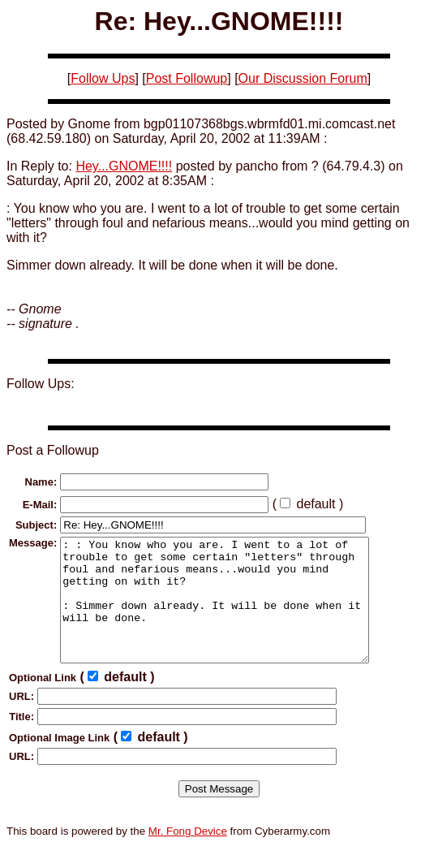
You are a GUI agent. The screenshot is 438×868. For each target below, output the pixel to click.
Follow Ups (103, 78)
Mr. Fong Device (188, 855)
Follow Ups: (41, 384)
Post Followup (187, 78)
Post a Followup (53, 450)
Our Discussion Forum (303, 78)
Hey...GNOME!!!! (124, 166)
